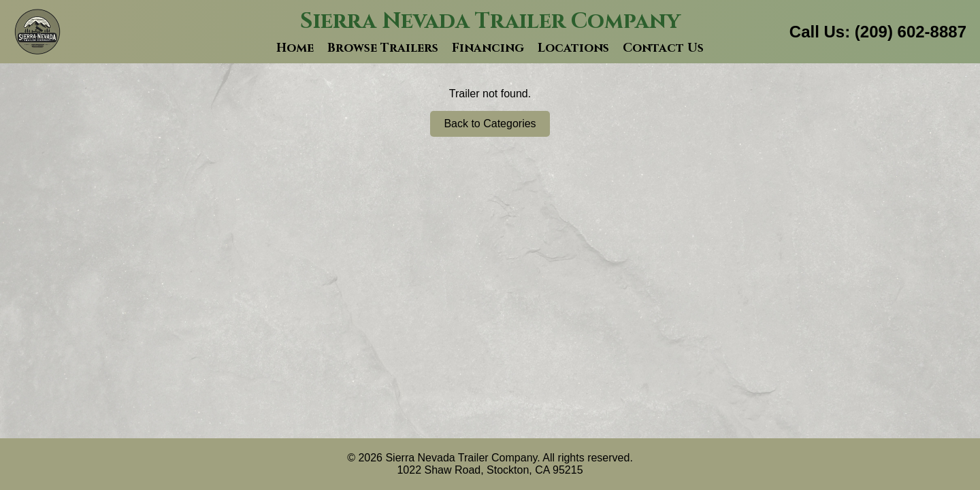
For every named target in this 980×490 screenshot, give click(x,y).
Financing (488, 48)
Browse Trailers (383, 48)
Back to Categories (490, 124)
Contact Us (663, 48)
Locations (573, 48)
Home (295, 48)
